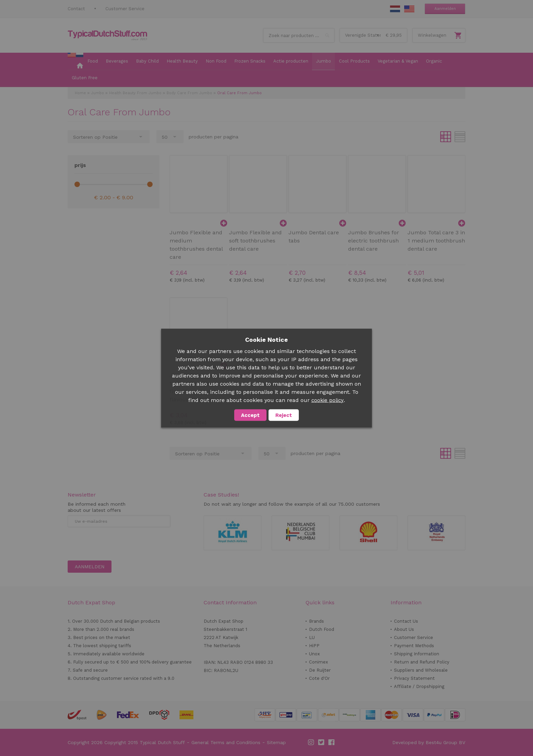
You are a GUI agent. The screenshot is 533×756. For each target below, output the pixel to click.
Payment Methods (414, 646)
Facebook (332, 742)
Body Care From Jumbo (189, 93)
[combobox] (299, 35)
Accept (250, 415)
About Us (404, 629)
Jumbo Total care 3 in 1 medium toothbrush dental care (436, 241)
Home (80, 93)
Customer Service (125, 9)
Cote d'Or (319, 678)
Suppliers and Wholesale (421, 670)
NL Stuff (395, 9)
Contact (76, 9)
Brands (316, 621)
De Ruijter (320, 670)
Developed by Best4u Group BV (429, 742)
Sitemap (276, 742)
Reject (284, 415)
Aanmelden (445, 9)
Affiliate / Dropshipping (419, 686)
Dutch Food (322, 629)
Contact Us (406, 621)
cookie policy (328, 400)
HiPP (314, 646)
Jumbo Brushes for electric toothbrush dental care (374, 241)
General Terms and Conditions (226, 742)
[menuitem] (75, 62)
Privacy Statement (414, 678)
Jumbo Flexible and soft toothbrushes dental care (255, 241)
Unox (314, 654)
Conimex (319, 662)
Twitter (322, 742)
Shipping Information (417, 654)
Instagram (311, 742)
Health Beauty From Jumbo (135, 93)
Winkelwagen (432, 35)
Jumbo (98, 93)
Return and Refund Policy (422, 662)
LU (312, 637)
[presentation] (119, 544)
